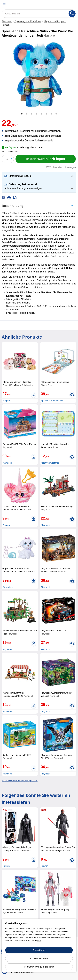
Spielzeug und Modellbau (28, 21)
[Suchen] (72, 14)
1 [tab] (22, 114)
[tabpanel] (39, 75)
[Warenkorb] (74, 4)
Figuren (6, 866)
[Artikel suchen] (39, 14)
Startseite (7, 21)
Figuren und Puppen (55, 21)
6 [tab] (46, 114)
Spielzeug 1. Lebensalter (52, 401)
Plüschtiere (8, 587)
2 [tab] (27, 114)
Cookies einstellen (39, 958)
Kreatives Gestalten (50, 463)
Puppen (6, 25)
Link (39, 940)
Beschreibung (12, 206)
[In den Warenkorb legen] (46, 159)
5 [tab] (41, 114)
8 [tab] (56, 114)
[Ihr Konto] (66, 4)
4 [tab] (37, 114)
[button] (39, 176)
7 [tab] (51, 114)
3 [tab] (32, 114)
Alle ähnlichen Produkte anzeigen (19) (20, 781)
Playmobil (7, 463)
